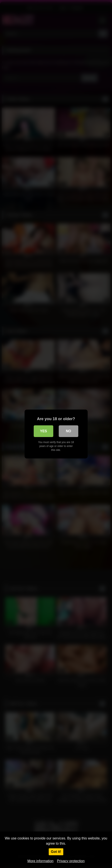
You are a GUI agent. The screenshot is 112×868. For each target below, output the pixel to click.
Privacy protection (71, 861)
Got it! (56, 852)
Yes (43, 431)
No (69, 431)
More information (40, 861)
